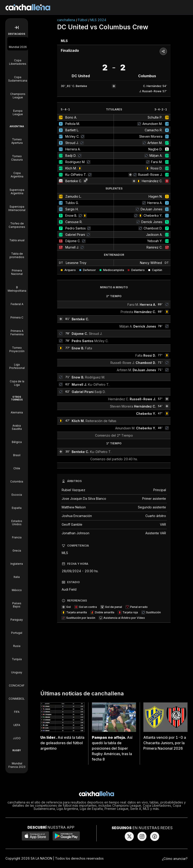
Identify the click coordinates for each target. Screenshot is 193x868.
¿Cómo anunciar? (175, 859)
